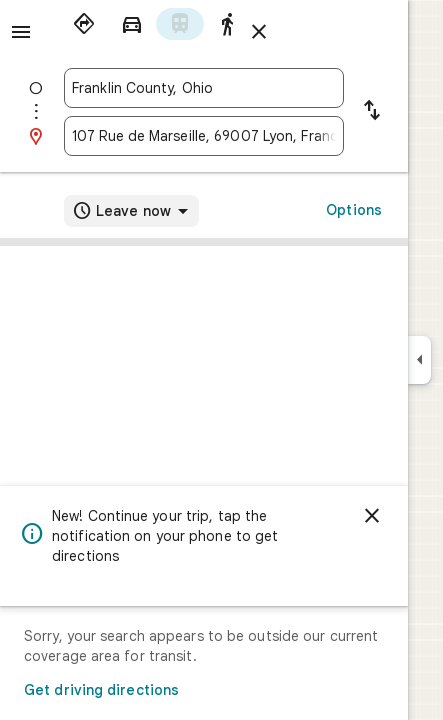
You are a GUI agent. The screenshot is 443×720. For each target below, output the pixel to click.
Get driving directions (101, 690)
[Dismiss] (372, 516)
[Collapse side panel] (419, 360)
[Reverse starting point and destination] (372, 112)
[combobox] (204, 88)
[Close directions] (259, 32)
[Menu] (21, 32)
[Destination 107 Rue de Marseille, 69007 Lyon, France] (204, 136)
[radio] (84, 24)
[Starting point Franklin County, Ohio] (204, 88)
